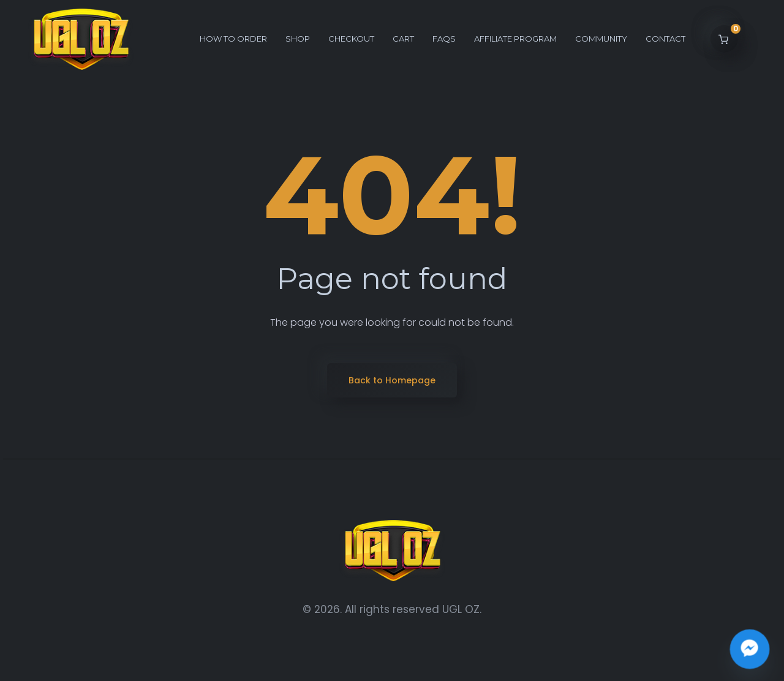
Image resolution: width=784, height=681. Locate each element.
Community (601, 39)
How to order (233, 39)
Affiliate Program (515, 39)
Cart (403, 39)
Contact (665, 39)
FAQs (444, 39)
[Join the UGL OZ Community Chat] (750, 649)
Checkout (351, 39)
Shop (298, 39)
